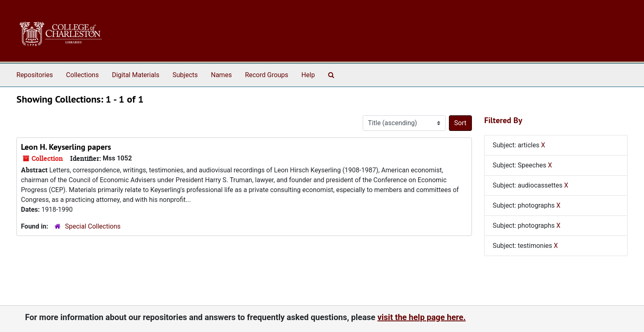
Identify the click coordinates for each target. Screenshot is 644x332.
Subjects (185, 75)
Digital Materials (136, 75)
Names (222, 75)
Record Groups (266, 75)
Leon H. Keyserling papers (66, 147)
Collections (83, 75)
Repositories (35, 75)
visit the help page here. (422, 317)
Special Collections (93, 226)
